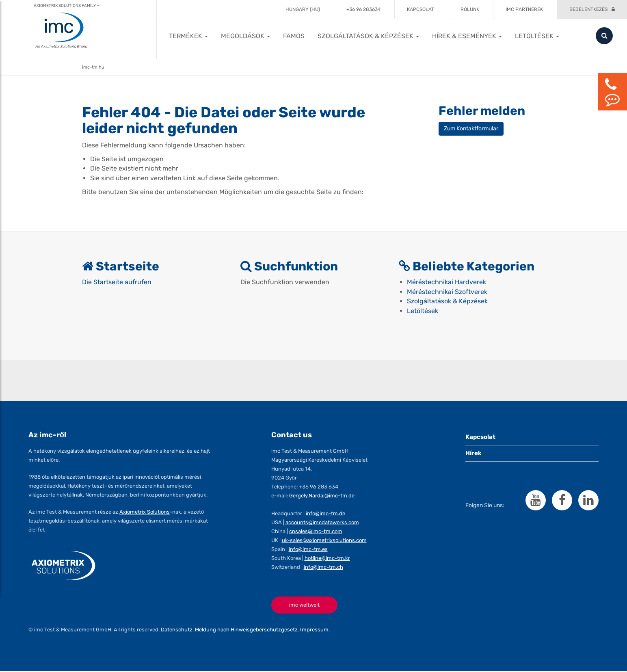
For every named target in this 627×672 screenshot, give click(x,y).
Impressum (314, 631)
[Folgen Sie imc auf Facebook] (562, 501)
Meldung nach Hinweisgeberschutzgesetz (246, 631)
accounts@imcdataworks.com (322, 523)
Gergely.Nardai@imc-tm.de (322, 496)
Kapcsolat (421, 9)
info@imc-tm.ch (323, 568)
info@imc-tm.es (308, 550)
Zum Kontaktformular (471, 129)
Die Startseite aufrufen (117, 282)
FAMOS (294, 36)
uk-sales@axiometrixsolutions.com (324, 541)
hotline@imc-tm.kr (327, 559)
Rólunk (470, 9)
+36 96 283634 (363, 9)
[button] (188, 36)
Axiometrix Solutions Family (66, 6)
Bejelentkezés (588, 9)
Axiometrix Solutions (145, 513)
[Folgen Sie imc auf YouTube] (536, 501)
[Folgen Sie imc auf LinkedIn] (588, 501)
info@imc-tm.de (325, 514)
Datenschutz (177, 631)
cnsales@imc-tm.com (316, 532)
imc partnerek (524, 9)
